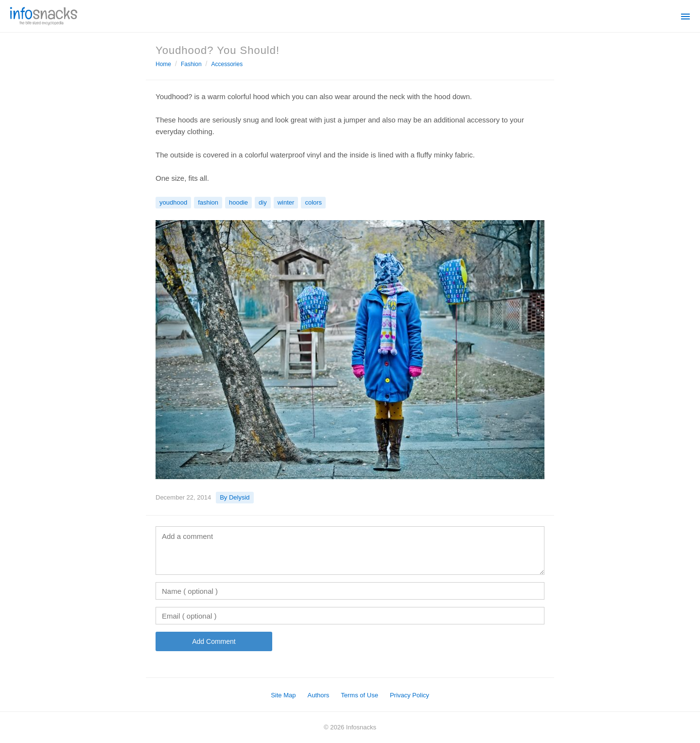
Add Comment (214, 641)
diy (263, 202)
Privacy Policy (410, 695)
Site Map (283, 695)
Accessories (227, 64)
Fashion (191, 64)
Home (163, 64)
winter (286, 202)
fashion (208, 202)
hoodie (238, 202)
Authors (319, 695)
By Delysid (235, 497)
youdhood (173, 202)
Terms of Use (359, 695)
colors (313, 202)
